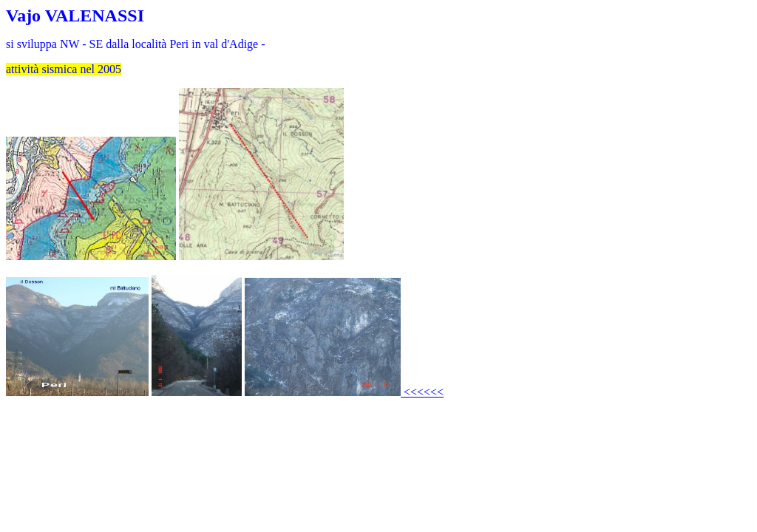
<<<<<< (422, 392)
